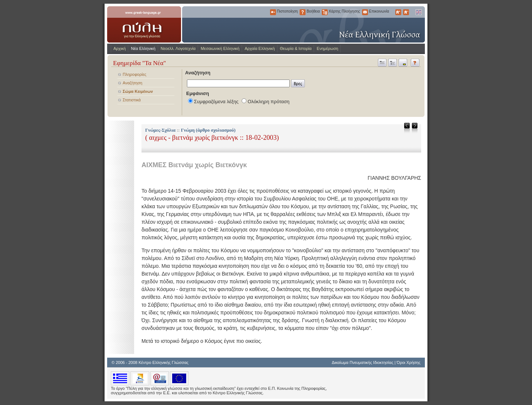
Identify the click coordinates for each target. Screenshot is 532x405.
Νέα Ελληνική (143, 48)
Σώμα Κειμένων (138, 91)
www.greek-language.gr (144, 24)
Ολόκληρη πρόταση (268, 102)
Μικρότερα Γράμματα (406, 12)
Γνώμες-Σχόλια (160, 130)
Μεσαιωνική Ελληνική (220, 48)
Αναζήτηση (132, 83)
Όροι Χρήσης (409, 362)
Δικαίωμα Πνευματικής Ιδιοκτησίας (363, 362)
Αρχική (120, 48)
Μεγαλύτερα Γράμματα (398, 12)
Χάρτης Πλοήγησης (325, 12)
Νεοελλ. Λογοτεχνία (178, 48)
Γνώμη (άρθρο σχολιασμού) (208, 130)
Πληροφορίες (134, 74)
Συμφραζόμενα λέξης (216, 102)
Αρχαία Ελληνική (260, 48)
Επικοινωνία (365, 12)
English (418, 12)
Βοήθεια (303, 12)
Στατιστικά (132, 100)
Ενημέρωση (327, 48)
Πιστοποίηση (273, 12)
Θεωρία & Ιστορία (296, 48)
